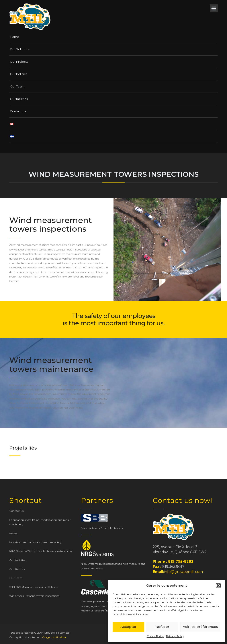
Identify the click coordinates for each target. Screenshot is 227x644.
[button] (218, 586)
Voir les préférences (200, 627)
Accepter (128, 627)
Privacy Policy (175, 636)
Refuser (162, 627)
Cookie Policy (155, 636)
